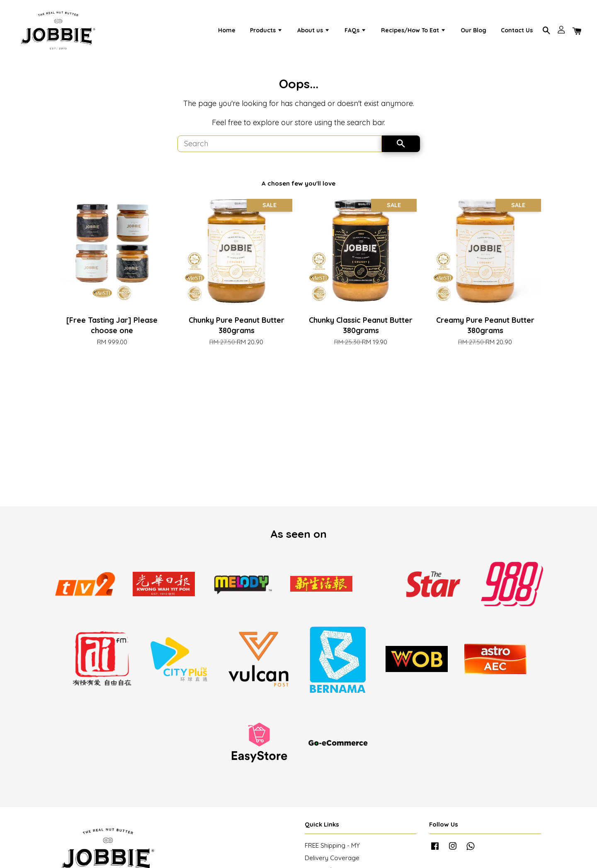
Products (266, 32)
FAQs (356, 32)
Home (227, 32)
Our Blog (473, 32)
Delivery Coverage (332, 863)
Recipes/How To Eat (414, 32)
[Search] (280, 148)
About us (314, 32)
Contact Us (517, 32)
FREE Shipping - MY (332, 850)
